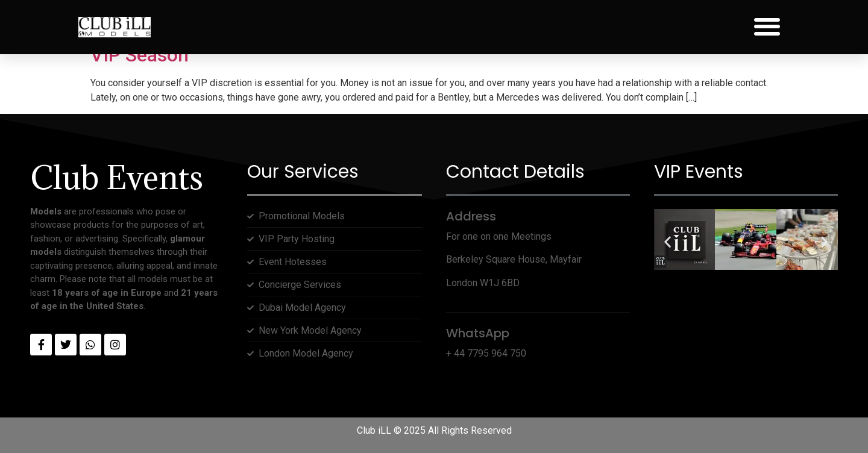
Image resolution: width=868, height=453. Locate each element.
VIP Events (699, 172)
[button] (767, 27)
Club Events (117, 177)
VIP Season (140, 55)
